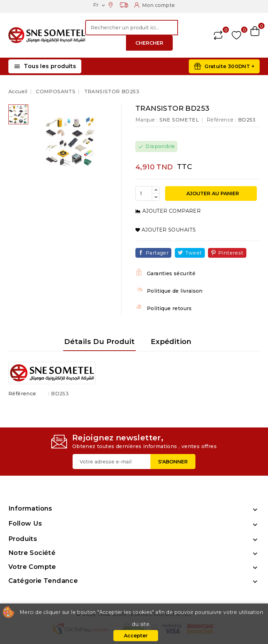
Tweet (193, 253)
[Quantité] (144, 193)
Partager (157, 253)
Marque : (147, 120)
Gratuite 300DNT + (229, 66)
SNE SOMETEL (179, 120)
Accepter (136, 636)
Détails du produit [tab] (99, 342)
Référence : (221, 120)
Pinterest (231, 253)
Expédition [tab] (171, 342)
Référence (22, 394)
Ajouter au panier (212, 193)
